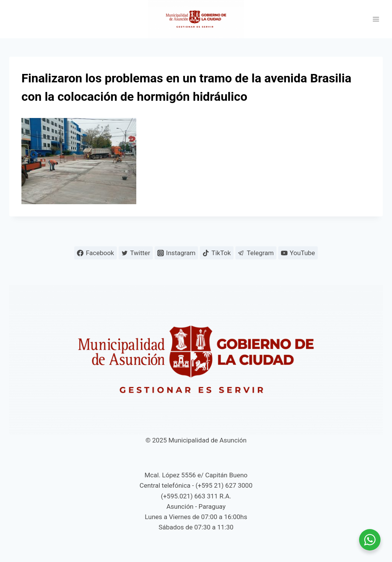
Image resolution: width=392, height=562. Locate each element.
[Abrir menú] (376, 19)
